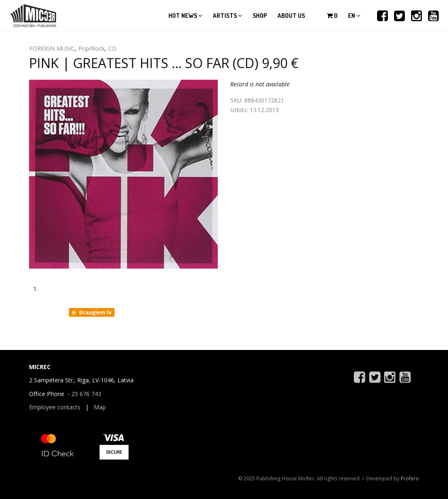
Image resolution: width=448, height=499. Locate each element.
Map (100, 407)
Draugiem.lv (91, 313)
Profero (410, 478)
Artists (228, 16)
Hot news (185, 16)
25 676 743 (86, 394)
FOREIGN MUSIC (52, 48)
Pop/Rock (91, 48)
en (354, 16)
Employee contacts (55, 407)
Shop (260, 16)
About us (291, 16)
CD (112, 48)
